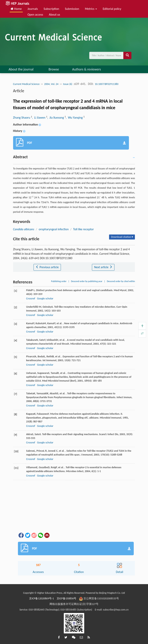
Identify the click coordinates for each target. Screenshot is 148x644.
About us (54, 15)
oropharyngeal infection (54, 229)
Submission (72, 9)
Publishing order (59, 281)
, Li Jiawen (39, 118)
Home (16, 9)
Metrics (91, 9)
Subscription (51, 9)
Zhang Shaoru (22, 118)
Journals (33, 9)
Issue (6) (68, 84)
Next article (103, 267)
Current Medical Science (26, 84)
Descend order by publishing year (87, 281)
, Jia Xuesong (56, 118)
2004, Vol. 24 (51, 84)
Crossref (31, 299)
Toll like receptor (84, 229)
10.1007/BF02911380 (107, 84)
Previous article (47, 267)
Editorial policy (112, 9)
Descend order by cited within (121, 281)
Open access (35, 15)
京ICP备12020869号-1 (41, 598)
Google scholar (45, 299)
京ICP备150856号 (67, 598)
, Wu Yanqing (74, 118)
